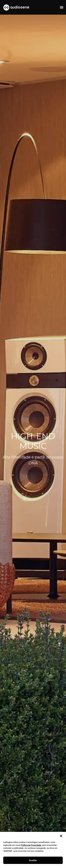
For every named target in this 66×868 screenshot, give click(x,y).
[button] (61, 836)
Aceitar (33, 860)
